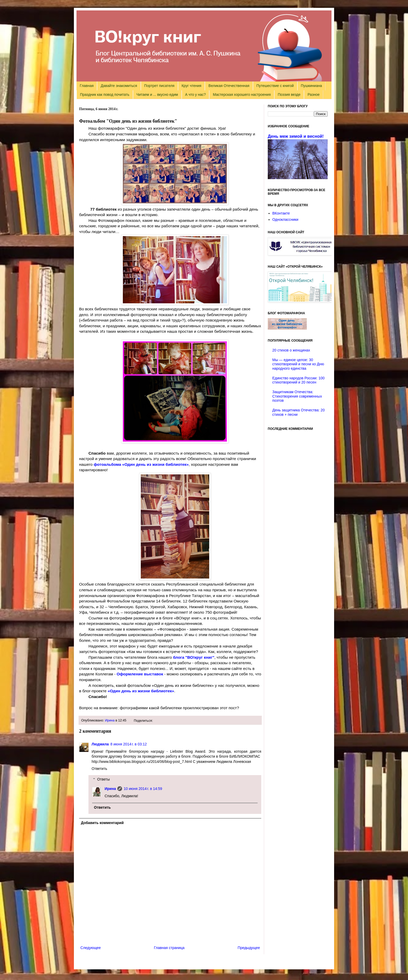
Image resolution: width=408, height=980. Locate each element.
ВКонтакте (281, 213)
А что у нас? (195, 95)
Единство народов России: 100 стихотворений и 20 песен (299, 380)
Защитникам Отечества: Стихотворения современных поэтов (297, 396)
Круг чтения (192, 86)
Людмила (100, 744)
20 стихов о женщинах (291, 350)
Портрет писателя (159, 86)
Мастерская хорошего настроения (242, 95)
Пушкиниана (311, 86)
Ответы (103, 779)
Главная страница (169, 948)
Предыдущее (249, 948)
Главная (87, 86)
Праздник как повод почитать (105, 95)
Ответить (99, 769)
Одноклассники (285, 219)
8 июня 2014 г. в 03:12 (129, 744)
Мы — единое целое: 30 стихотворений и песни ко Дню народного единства (298, 364)
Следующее (91, 948)
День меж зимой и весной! (296, 136)
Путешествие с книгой (275, 86)
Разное (314, 95)
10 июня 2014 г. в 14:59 (143, 789)
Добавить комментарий (102, 823)
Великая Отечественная (229, 86)
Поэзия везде (289, 95)
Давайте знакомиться (119, 86)
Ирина (110, 720)
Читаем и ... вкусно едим (157, 95)
